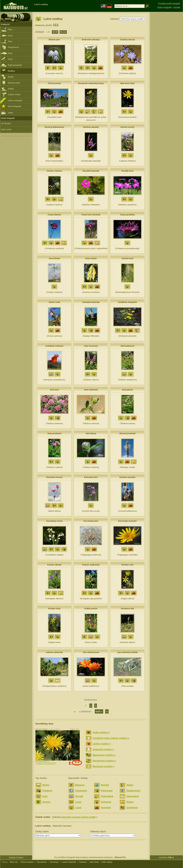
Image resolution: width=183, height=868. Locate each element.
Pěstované (107, 791)
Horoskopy (54, 862)
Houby (11, 77)
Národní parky (14, 83)
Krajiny (11, 89)
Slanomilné (133, 796)
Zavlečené (132, 808)
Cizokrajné (81, 791)
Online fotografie (15, 100)
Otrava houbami (27, 862)
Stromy (46, 802)
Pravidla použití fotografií (169, 3)
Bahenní (80, 785)
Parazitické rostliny (104, 761)
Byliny (46, 785)
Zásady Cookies (16, 857)
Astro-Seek (94, 862)
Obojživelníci (14, 47)
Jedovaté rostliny (103, 749)
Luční (78, 808)
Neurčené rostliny (103, 766)
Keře (45, 796)
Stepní (130, 802)
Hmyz (10, 59)
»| (107, 711)
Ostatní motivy (14, 94)
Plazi (10, 41)
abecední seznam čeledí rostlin (78, 817)
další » (99, 711)
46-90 (55, 32)
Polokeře (47, 791)
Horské (79, 796)
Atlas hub (14, 862)
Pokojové (106, 802)
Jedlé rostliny (101, 732)
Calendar (83, 862)
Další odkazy (107, 862)
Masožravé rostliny (104, 755)
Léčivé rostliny (102, 744)
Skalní (130, 785)
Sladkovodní (133, 791)
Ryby (10, 53)
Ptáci (10, 30)
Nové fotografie (15, 106)
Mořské (105, 785)
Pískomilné (107, 796)
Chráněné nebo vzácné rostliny (111, 738)
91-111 (63, 32)
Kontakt (177, 7)
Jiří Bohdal (6, 123)
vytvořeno (166, 857)
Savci (10, 36)
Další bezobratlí (15, 65)
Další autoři (6, 129)
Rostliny (11, 71)
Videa (7, 112)
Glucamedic (42, 862)
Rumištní (106, 808)
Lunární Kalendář (69, 862)
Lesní (78, 802)
